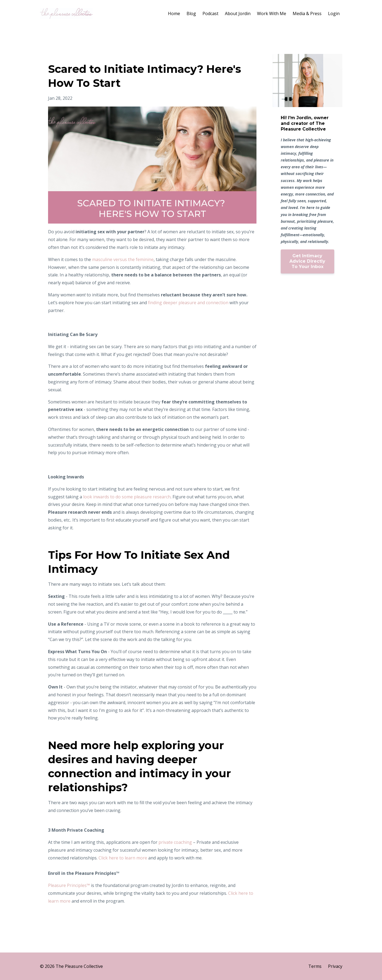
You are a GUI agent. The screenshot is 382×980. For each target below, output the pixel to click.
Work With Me (272, 13)
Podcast (210, 13)
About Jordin (238, 13)
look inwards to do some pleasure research (127, 497)
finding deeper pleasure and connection (188, 303)
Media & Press (307, 13)
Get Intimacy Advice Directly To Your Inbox (307, 261)
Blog (191, 13)
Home (174, 13)
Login (334, 13)
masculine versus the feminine (123, 259)
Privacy (335, 966)
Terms (315, 966)
